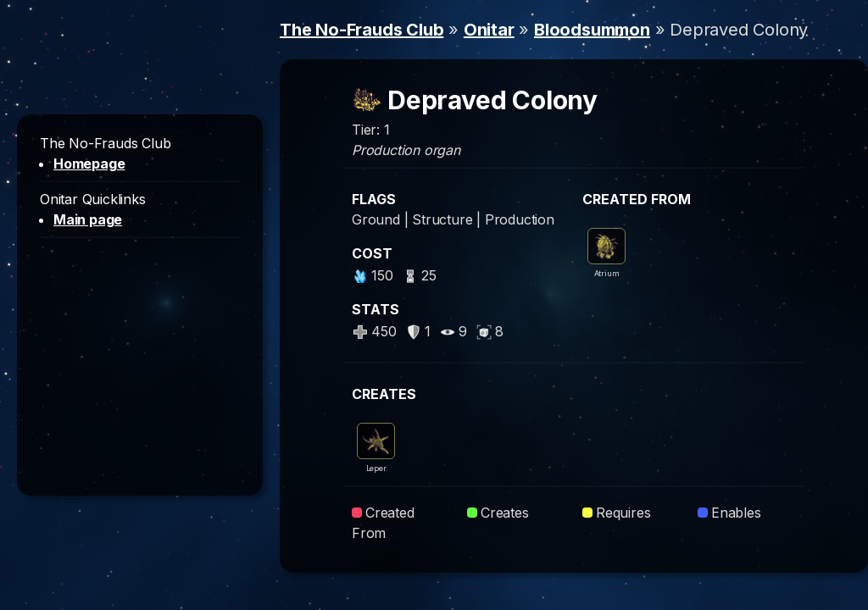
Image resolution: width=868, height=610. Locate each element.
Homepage (89, 164)
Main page (88, 219)
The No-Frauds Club (362, 30)
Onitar (489, 30)
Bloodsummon (592, 30)
